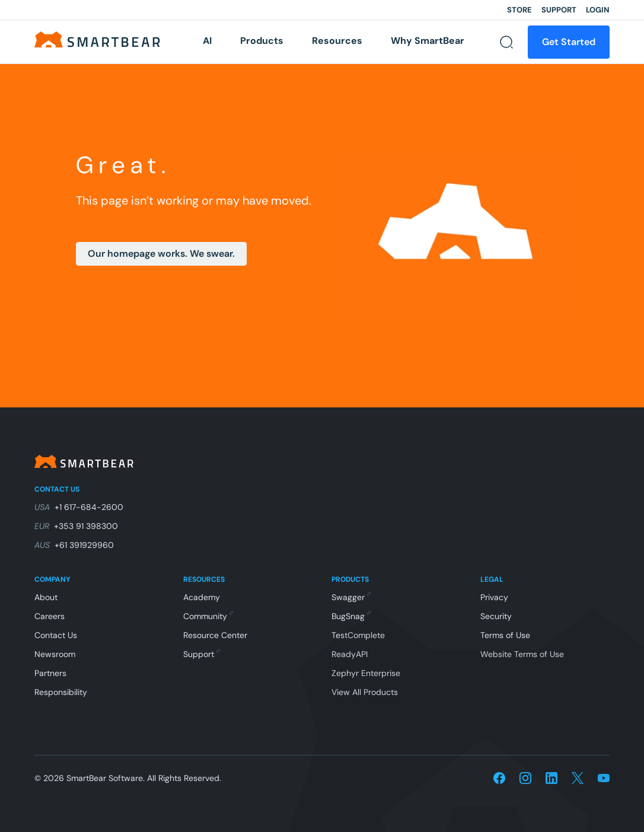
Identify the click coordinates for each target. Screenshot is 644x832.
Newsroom (55, 654)
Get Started (569, 42)
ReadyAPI (350, 654)
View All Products (365, 692)
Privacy (494, 597)
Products (262, 41)
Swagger (351, 597)
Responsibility (61, 692)
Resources (337, 41)
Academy (202, 597)
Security (496, 616)
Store (519, 10)
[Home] (101, 39)
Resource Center (215, 635)
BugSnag (351, 616)
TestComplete (358, 635)
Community (208, 616)
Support (559, 10)
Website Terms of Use (522, 654)
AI (207, 41)
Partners (50, 673)
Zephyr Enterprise (366, 673)
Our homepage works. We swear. (161, 254)
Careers (50, 616)
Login (598, 10)
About (46, 597)
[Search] (506, 42)
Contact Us (56, 635)
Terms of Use (505, 635)
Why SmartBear (428, 41)
